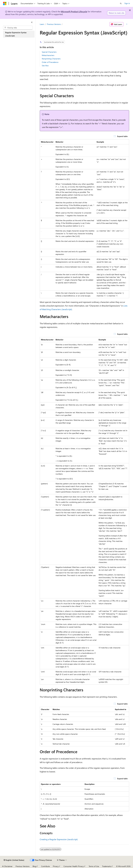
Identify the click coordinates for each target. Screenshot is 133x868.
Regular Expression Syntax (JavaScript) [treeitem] (16, 34)
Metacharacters (48, 55)
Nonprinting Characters (51, 59)
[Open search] (121, 3)
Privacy (56, 866)
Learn (42, 24)
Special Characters (49, 52)
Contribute (45, 866)
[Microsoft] (5, 3)
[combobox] (18, 28)
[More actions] (127, 24)
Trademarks (107, 866)
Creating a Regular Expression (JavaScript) (59, 839)
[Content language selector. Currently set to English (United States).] (14, 860)
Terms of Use (94, 866)
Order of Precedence (50, 62)
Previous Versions (54, 24)
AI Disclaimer (7, 866)
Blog (34, 866)
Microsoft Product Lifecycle (74, 11)
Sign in (127, 3)
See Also (45, 66)
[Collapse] (32, 22)
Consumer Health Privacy (74, 866)
